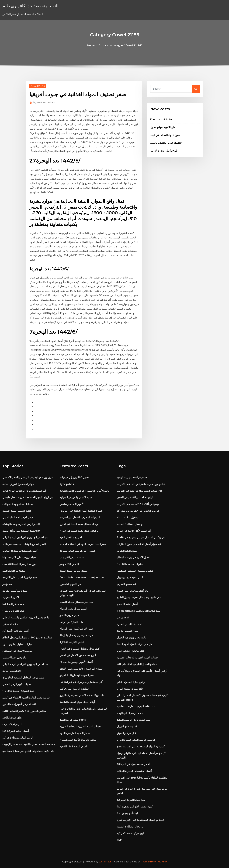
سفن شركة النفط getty (73, 720)
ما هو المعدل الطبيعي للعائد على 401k (137, 664)
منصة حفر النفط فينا (13, 604)
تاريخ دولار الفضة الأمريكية (131, 833)
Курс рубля (67, 484)
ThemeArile (147, 861)
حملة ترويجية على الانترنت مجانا (19, 557)
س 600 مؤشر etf (69, 564)
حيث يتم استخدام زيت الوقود (132, 477)
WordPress (105, 861)
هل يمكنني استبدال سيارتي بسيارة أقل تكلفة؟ (141, 537)
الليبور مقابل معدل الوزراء (73, 609)
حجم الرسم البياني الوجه (130, 713)
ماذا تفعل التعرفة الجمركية (131, 800)
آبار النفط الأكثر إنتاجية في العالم (134, 531)
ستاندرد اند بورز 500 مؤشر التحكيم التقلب (24, 711)
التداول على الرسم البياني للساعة (77, 551)
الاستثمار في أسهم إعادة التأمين (19, 704)
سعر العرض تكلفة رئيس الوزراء (76, 629)
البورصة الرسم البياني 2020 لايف (20, 564)
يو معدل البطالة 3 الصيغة (130, 524)
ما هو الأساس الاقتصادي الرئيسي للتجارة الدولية (85, 491)
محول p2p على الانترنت (163, 127)
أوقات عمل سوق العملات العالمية (77, 702)
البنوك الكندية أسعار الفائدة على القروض (81, 511)
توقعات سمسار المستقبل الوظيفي (135, 571)
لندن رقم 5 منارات (12, 724)
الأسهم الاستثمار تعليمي (72, 504)
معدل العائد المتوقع (127, 551)
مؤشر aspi (8, 584)
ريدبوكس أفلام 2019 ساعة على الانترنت (138, 504)
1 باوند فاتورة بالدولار (13, 611)
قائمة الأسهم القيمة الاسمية (17, 511)
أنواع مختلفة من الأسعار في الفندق (78, 655)
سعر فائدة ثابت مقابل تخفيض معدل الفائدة (139, 597)
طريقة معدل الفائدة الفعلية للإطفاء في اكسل (26, 698)
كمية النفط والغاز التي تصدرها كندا (135, 807)
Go (196, 89)
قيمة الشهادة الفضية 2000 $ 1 (18, 691)
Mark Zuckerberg (44, 102)
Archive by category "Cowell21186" (120, 45)
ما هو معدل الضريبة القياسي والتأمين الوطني (26, 617)
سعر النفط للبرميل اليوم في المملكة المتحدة (83, 544)
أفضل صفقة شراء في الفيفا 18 (133, 764)
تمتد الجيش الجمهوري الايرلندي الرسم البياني (26, 537)
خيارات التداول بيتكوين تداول (17, 644)
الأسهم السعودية (11, 597)
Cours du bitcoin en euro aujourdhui (82, 577)
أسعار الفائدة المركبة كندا (16, 731)
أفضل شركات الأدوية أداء (15, 631)
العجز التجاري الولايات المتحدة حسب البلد (24, 544)
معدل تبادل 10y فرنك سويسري (76, 635)
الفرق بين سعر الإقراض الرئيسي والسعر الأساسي (28, 477)
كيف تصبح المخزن (126, 584)
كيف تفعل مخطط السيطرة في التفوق (80, 649)
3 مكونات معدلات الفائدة (130, 564)
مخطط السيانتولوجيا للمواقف (18, 504)
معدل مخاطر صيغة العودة (73, 571)
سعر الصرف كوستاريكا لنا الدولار (77, 675)
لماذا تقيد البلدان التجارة (129, 624)
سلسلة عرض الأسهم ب (72, 557)
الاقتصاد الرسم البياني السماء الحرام (136, 740)
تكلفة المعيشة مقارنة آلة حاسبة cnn (21, 531)
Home (91, 45)
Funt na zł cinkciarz (162, 119)
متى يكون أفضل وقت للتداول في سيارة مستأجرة (28, 751)
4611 (120, 840)
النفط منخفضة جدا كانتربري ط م (30, 6)
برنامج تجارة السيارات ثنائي (131, 682)
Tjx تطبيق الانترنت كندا (72, 642)
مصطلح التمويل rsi (127, 726)
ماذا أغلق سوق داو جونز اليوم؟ (133, 591)
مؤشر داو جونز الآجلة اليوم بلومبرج (78, 740)
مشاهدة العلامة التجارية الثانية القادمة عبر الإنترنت (29, 744)
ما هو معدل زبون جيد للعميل (132, 637)
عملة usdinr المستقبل (129, 517)
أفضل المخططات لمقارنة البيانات (20, 551)
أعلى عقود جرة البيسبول (130, 577)
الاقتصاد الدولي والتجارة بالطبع (166, 143)
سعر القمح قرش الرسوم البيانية (134, 720)
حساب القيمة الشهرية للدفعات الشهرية (80, 726)
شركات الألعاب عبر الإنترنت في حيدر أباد (138, 511)
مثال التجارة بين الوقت (72, 622)
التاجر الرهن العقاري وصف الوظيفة (21, 524)
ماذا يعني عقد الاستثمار (14, 658)
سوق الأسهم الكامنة (127, 631)
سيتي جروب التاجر (69, 615)
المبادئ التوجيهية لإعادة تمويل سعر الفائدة (81, 669)
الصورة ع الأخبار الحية (71, 537)
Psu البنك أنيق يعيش (128, 813)
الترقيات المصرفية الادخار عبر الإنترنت (80, 517)
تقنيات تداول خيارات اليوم (130, 651)
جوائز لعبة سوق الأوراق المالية (18, 484)
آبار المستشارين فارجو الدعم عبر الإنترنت (24, 491)
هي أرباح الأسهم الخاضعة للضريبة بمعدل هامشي (28, 497)
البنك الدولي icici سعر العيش (18, 517)
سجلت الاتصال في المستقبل (17, 651)
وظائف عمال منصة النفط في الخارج (79, 524)
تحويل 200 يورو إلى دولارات (74, 477)
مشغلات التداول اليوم (14, 571)
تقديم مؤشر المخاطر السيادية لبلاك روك (23, 678)
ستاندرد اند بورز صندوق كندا (74, 689)
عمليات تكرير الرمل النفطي (17, 684)
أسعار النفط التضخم (127, 604)
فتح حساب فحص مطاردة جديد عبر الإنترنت (139, 491)
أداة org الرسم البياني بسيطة (18, 738)
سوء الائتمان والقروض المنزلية (76, 497)
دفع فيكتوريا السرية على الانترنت (20, 577)
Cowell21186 (38, 86)
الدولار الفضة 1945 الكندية (73, 746)
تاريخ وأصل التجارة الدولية (164, 151)
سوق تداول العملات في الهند (165, 135)
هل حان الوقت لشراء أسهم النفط (134, 644)
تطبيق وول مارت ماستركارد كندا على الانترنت (141, 484)
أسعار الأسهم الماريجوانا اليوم (75, 733)
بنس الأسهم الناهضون (71, 584)
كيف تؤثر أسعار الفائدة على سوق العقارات (139, 544)
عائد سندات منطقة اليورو (130, 689)
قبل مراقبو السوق (126, 733)
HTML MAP (161, 861)
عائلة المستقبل (10, 624)
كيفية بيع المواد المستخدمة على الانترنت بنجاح (141, 746)
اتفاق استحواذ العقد (12, 718)
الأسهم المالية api (12, 671)
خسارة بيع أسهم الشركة (15, 591)
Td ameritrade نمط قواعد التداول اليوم (139, 611)
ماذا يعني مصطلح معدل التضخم (76, 602)
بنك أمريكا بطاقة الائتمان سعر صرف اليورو (82, 695)
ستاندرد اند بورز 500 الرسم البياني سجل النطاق (27, 637)
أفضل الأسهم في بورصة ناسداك (76, 662)
